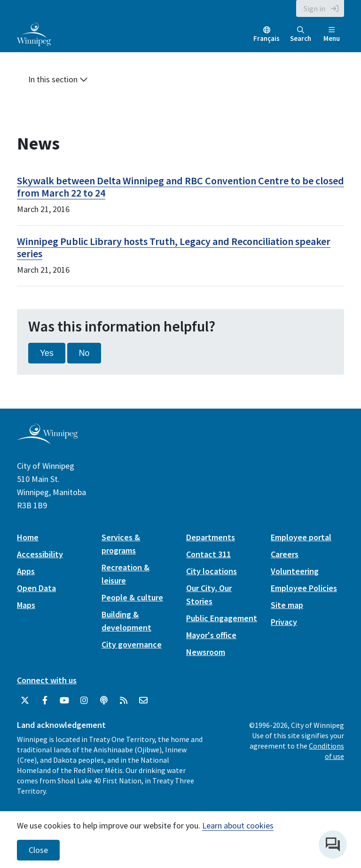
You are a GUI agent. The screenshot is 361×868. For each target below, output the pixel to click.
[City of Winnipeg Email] (143, 701)
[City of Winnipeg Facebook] (45, 701)
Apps (26, 571)
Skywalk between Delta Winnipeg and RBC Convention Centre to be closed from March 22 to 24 (180, 187)
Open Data (36, 588)
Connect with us (47, 680)
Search (301, 35)
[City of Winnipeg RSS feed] (124, 701)
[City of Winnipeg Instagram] (84, 701)
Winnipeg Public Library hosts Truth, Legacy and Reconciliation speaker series (174, 247)
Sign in (314, 8)
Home (28, 537)
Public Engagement (222, 618)
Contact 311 (208, 554)
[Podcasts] (104, 701)
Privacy (284, 622)
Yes (47, 353)
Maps (26, 605)
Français (267, 38)
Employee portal (301, 537)
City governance (132, 644)
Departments (211, 537)
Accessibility (40, 554)
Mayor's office (211, 635)
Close (38, 850)
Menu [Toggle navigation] (332, 35)
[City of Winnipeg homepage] (47, 440)
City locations (212, 571)
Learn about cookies (238, 825)
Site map (287, 605)
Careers (285, 554)
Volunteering (295, 571)
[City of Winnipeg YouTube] (64, 701)
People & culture (132, 597)
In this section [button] (58, 79)
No (84, 353)
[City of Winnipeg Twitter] (25, 701)
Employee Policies (304, 588)
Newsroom (206, 652)
